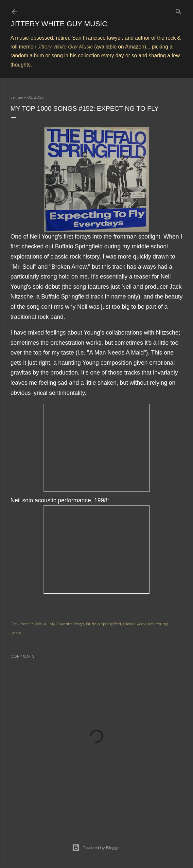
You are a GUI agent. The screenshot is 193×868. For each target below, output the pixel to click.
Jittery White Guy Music (59, 24)
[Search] (179, 10)
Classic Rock (134, 624)
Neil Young (158, 624)
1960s (36, 624)
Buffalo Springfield (104, 624)
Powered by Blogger (96, 848)
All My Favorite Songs (64, 624)
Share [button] (16, 633)
